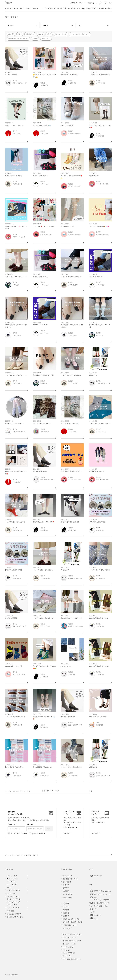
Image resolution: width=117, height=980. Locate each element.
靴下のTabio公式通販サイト (14, 856)
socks (36, 39)
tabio (41, 34)
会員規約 (35, 834)
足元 (49, 34)
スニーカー (46, 39)
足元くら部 (31, 34)
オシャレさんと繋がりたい (80, 34)
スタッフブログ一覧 (32, 856)
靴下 (20, 34)
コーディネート (61, 34)
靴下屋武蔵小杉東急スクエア (19, 39)
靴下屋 (11, 34)
